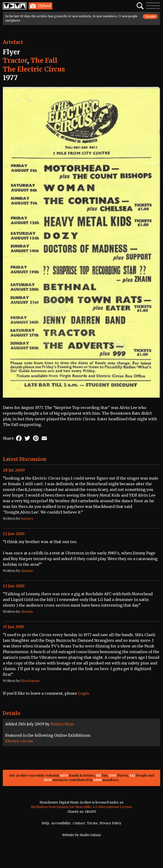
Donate (150, 16)
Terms (92, 823)
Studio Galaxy (90, 835)
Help (45, 823)
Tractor (15, 60)
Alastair (27, 571)
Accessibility (61, 823)
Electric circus (19, 741)
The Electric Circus (34, 69)
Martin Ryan (62, 724)
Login (84, 693)
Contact (79, 823)
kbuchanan (30, 681)
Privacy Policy (110, 823)
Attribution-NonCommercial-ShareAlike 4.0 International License (81, 807)
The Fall (44, 60)
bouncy (27, 519)
